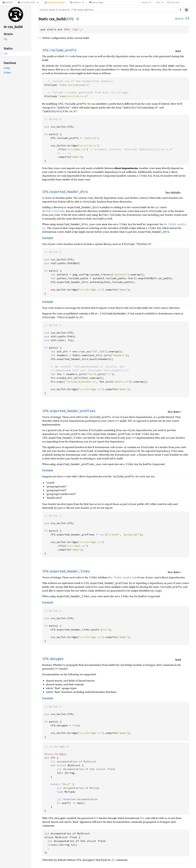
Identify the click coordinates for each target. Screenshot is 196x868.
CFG (6, 54)
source (179, 19)
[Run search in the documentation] (108, 10)
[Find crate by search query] (183, 2)
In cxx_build (13, 27)
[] (187, 19)
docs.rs (145, 2)
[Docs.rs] (8, 2)
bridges (7, 73)
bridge (7, 68)
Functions (10, 63)
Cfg (5, 39)
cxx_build (57, 19)
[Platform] (77, 2)
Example (48, 238)
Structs (8, 34)
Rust (158, 2)
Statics (8, 49)
